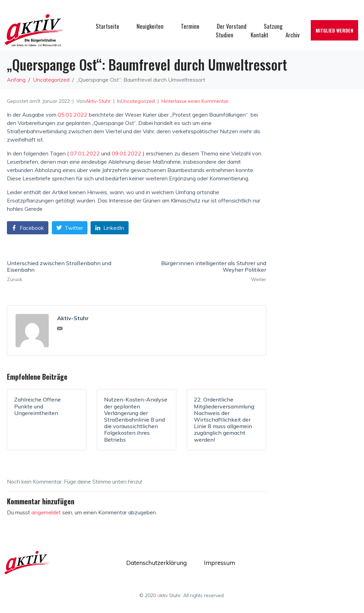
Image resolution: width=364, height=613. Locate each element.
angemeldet (46, 512)
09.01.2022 (127, 153)
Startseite (108, 26)
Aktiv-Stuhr (98, 101)
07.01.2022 (85, 153)
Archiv (293, 35)
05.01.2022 (73, 115)
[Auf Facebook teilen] (28, 228)
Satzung (273, 26)
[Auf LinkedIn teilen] (110, 228)
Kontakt (259, 35)
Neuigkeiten (150, 26)
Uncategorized (138, 101)
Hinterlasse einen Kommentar (195, 101)
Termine (190, 26)
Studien (225, 35)
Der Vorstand (232, 26)
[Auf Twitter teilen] (70, 228)
